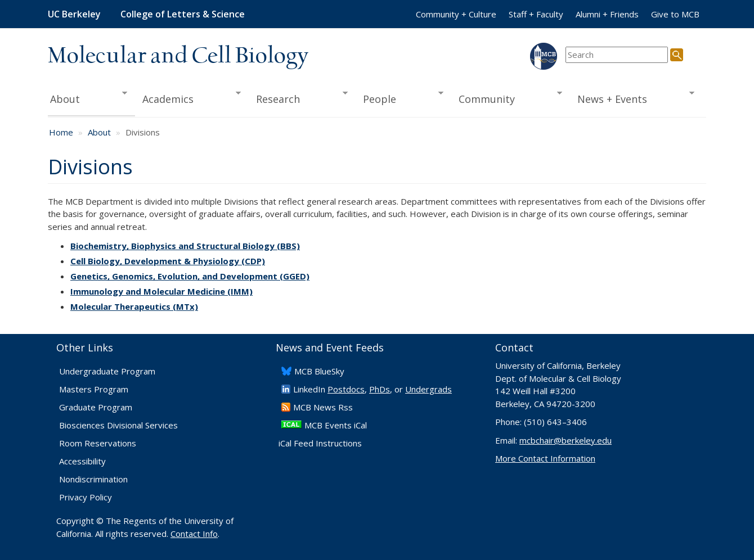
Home (61, 132)
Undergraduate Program (107, 371)
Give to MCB (675, 14)
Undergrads (428, 389)
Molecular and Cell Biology (178, 56)
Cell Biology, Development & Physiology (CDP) (168, 261)
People (399, 98)
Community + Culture (456, 14)
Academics (188, 98)
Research (298, 98)
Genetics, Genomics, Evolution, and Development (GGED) (190, 276)
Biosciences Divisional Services (118, 425)
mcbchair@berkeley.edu (565, 440)
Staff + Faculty (536, 14)
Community (507, 98)
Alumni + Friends (607, 14)
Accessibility (82, 461)
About (87, 98)
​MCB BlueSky (319, 371)
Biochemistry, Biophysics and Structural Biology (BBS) (185, 246)
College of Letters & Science (183, 14)
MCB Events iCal (336, 425)
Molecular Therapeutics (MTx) (134, 306)
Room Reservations (98, 443)
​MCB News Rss (323, 407)
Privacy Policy (86, 497)
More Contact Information (545, 458)
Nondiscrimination (93, 479)
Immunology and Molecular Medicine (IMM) (161, 291)
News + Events (632, 98)
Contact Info (194, 534)
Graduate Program (96, 407)
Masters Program (94, 389)
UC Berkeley (74, 14)
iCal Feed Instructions (320, 443)
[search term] (617, 55)
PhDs (380, 389)
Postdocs (346, 389)
